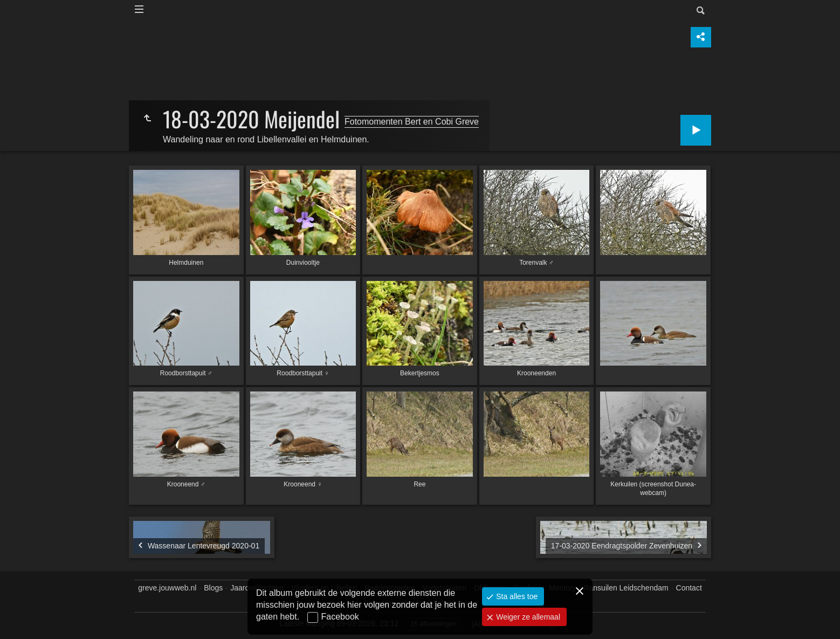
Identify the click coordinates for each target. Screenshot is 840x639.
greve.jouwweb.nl (167, 588)
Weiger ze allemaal (527, 617)
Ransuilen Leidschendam (626, 588)
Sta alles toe (516, 596)
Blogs (213, 588)
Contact (689, 588)
